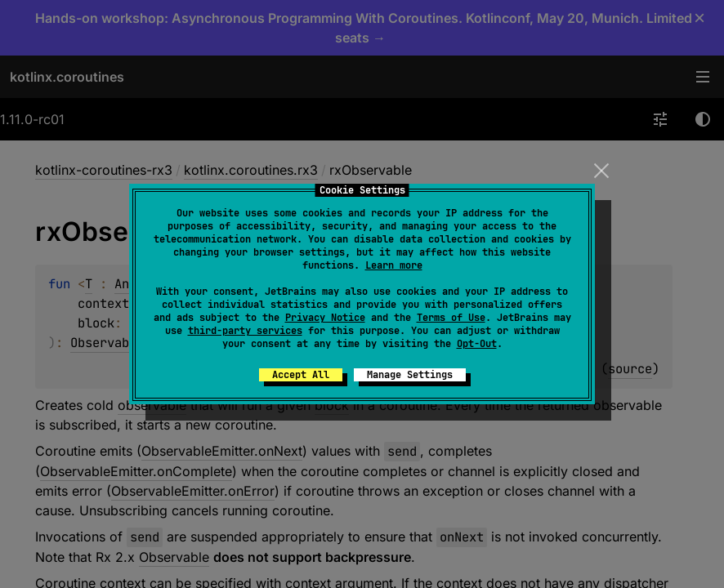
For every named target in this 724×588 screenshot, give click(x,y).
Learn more (394, 265)
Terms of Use (451, 318)
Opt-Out (477, 344)
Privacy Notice (325, 318)
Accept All (301, 375)
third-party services (245, 331)
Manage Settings (410, 375)
